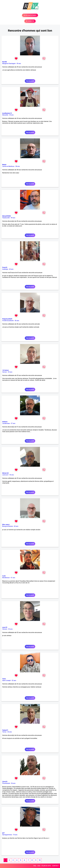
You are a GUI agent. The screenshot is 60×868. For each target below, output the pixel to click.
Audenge (5, 269)
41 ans (13, 578)
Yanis (4, 679)
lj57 (3, 833)
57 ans (13, 423)
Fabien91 (5, 730)
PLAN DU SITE (46, 866)
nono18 (5, 627)
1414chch (5, 370)
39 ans (19, 64)
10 (40, 860)
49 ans (13, 218)
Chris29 (5, 782)
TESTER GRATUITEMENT (30, 15)
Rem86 (5, 62)
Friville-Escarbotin (8, 321)
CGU (39, 866)
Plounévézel (6, 783)
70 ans (15, 835)
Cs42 (4, 576)
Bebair (4, 165)
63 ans (11, 269)
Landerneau (6, 423)
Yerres (4, 732)
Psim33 (5, 267)
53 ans (10, 372)
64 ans (10, 732)
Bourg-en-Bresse (8, 526)
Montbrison (6, 578)
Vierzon (5, 629)
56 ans (17, 321)
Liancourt (5, 475)
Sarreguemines (7, 835)
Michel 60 (5, 473)
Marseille (5, 115)
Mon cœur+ (6, 525)
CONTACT (55, 866)
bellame (5, 422)
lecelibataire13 (7, 113)
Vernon (5, 372)
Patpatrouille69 (7, 319)
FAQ (35, 866)
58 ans (18, 166)
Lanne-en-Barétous (8, 166)
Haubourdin (6, 218)
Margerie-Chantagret (9, 64)
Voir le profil (30, 81)
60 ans (16, 526)
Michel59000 (6, 216)
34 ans (11, 115)
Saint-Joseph (6, 680)
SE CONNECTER (30, 21)
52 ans (10, 629)
